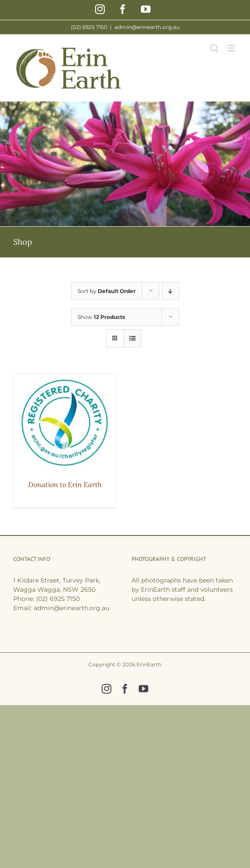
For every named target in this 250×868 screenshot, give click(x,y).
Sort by (107, 291)
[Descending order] (171, 291)
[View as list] (132, 338)
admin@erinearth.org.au (147, 27)
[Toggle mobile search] (214, 48)
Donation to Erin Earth (65, 485)
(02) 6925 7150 (58, 599)
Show (101, 317)
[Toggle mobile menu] (232, 48)
